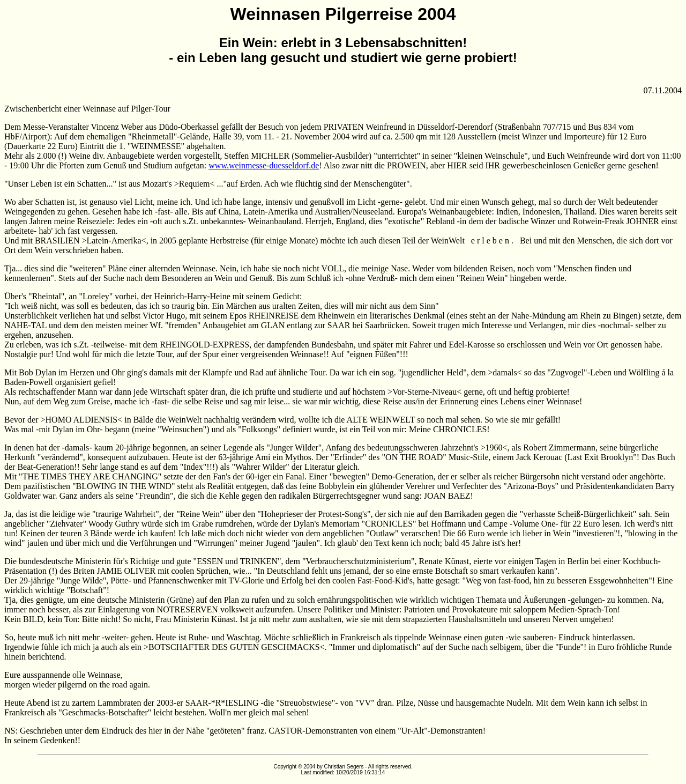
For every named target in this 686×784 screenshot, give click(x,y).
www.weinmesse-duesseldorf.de (264, 165)
